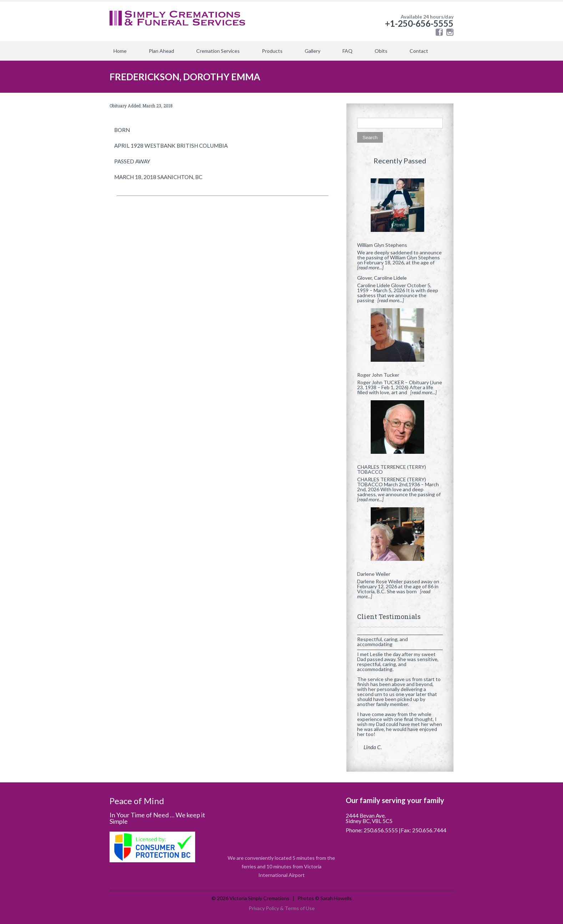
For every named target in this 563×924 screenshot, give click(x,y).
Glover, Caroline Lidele (382, 278)
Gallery (313, 51)
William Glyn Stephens (382, 245)
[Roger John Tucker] (400, 338)
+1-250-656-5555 (419, 23)
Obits (381, 51)
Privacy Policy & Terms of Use (282, 908)
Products (272, 51)
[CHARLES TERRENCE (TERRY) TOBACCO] (400, 430)
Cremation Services (218, 51)
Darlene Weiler (374, 574)
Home (120, 51)
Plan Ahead (161, 51)
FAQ (348, 51)
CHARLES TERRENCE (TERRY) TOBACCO (392, 469)
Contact (419, 51)
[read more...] (370, 267)
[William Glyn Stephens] (400, 208)
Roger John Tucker (378, 375)
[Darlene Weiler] (400, 537)
